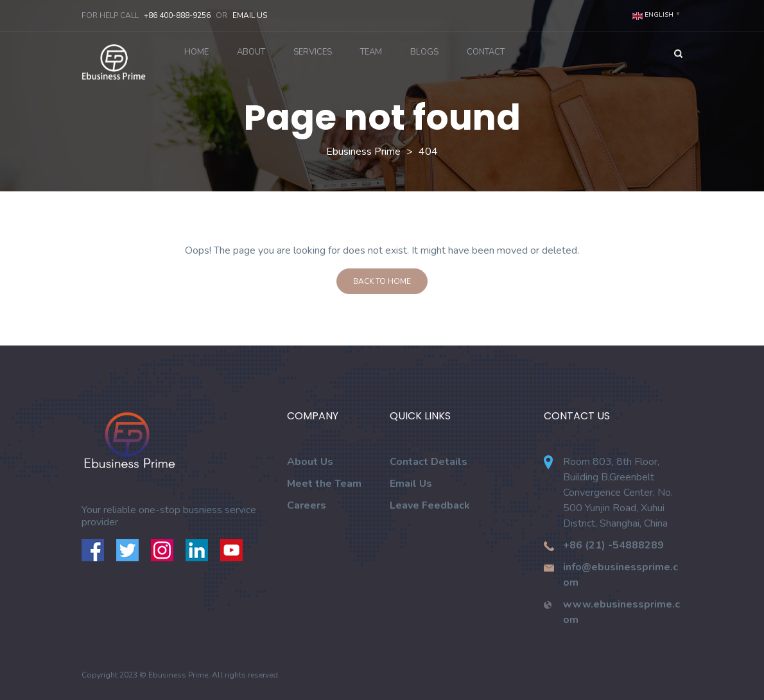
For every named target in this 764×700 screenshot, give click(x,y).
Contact (486, 52)
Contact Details (429, 462)
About (251, 52)
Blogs (424, 52)
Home (196, 52)
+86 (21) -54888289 (613, 545)
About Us (310, 462)
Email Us (250, 15)
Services (313, 52)
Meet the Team (324, 484)
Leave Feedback (430, 505)
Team (371, 52)
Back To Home (382, 281)
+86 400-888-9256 (177, 15)
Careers (307, 505)
